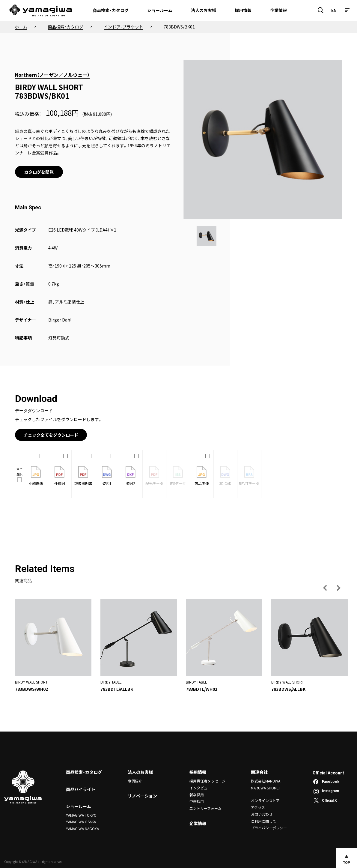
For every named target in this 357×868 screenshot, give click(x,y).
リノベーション (142, 796)
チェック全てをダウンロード (51, 435)
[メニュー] (347, 10)
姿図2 (131, 476)
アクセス (258, 807)
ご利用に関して (263, 820)
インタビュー (200, 788)
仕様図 (60, 476)
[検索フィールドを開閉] (321, 10)
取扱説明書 (83, 476)
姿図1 (107, 476)
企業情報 (198, 823)
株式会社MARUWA (266, 781)
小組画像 (36, 476)
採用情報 (198, 772)
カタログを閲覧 (39, 172)
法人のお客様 (140, 772)
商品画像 (202, 476)
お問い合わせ (262, 814)
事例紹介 (135, 781)
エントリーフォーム (205, 808)
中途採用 (197, 801)
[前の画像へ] (325, 588)
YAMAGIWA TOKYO (81, 815)
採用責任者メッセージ (207, 781)
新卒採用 (197, 794)
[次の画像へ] (338, 588)
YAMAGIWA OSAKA (81, 822)
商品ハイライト (81, 789)
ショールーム (79, 806)
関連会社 (259, 772)
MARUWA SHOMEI (265, 788)
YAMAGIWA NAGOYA (82, 829)
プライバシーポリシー (269, 827)
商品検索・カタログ (84, 772)
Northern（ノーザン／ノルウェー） (52, 75)
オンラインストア (265, 800)
